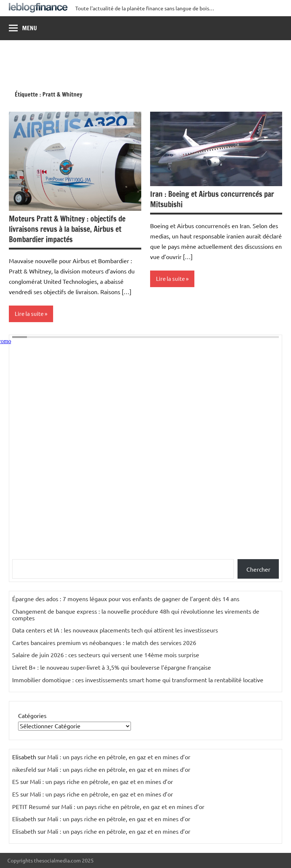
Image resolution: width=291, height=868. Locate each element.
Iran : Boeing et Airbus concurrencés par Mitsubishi (212, 199)
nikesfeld (24, 769)
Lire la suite (29, 313)
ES (15, 781)
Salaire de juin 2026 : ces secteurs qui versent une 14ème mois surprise (106, 655)
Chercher (258, 569)
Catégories (32, 715)
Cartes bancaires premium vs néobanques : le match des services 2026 (104, 642)
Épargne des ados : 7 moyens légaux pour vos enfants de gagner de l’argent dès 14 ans (126, 599)
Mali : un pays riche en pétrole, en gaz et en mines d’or (119, 757)
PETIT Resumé (31, 806)
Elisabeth (24, 819)
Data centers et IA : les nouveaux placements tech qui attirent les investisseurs (115, 630)
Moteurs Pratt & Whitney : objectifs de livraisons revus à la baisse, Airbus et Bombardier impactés (67, 229)
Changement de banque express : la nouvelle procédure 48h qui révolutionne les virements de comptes (136, 614)
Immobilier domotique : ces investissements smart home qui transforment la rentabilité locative (138, 680)
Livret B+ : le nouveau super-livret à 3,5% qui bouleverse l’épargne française (112, 667)
